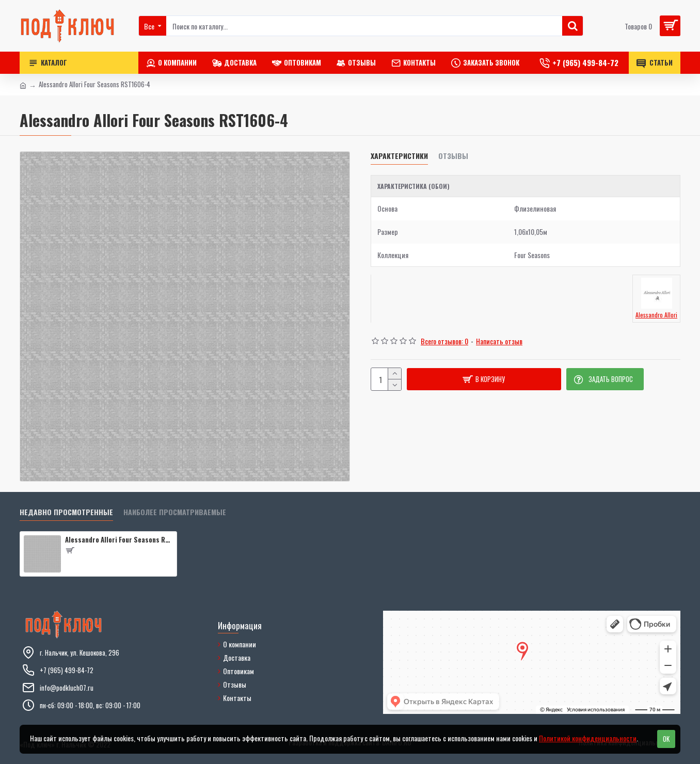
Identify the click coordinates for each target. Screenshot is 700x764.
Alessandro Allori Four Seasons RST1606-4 (119, 540)
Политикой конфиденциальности (588, 738)
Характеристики (399, 156)
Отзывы (453, 156)
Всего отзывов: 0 (444, 341)
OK (666, 739)
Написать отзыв (499, 341)
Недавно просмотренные (66, 512)
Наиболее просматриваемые (175, 512)
